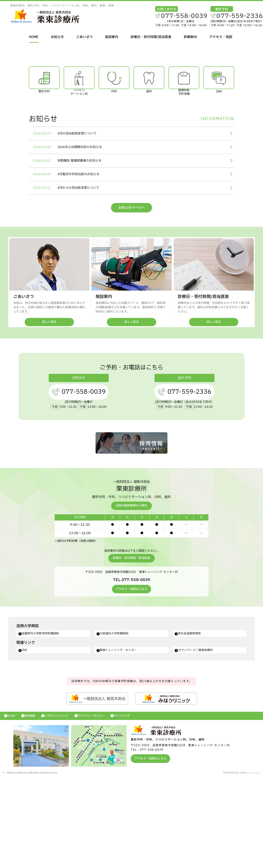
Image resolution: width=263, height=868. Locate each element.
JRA (26, 738)
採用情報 (34, 805)
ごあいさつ (84, 37)
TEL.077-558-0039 (132, 666)
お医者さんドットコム (247, 863)
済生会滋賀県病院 (192, 721)
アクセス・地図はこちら (131, 676)
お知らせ (57, 37)
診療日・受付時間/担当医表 (151, 37)
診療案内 (190, 37)
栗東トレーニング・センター (122, 738)
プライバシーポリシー (104, 805)
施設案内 (112, 37)
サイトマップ (139, 805)
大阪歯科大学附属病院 (117, 721)
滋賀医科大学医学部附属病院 (44, 721)
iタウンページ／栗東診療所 (199, 738)
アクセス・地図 (221, 37)
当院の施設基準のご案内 (131, 593)
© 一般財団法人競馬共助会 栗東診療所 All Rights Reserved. (40, 863)
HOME (34, 37)
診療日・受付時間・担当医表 (131, 645)
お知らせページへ (131, 294)
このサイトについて (64, 805)
